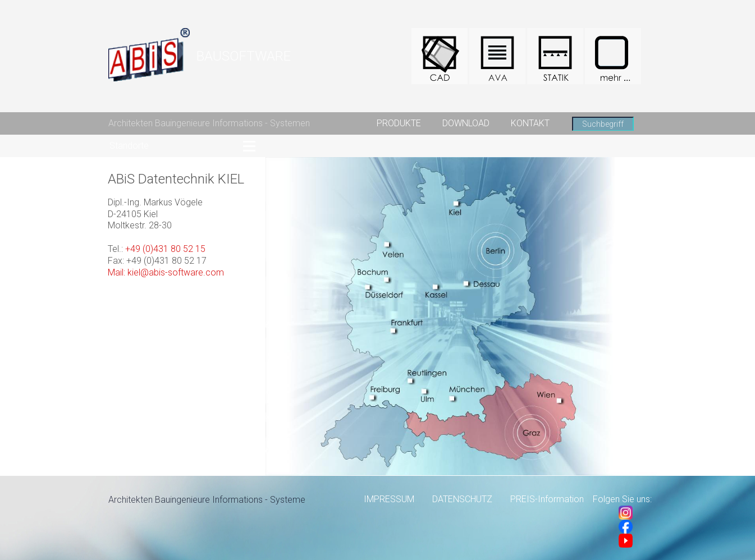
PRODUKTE (399, 123)
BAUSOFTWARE (244, 56)
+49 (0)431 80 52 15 (165, 249)
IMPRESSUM (389, 499)
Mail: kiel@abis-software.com (166, 272)
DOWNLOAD (466, 123)
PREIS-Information (547, 499)
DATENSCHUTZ (462, 499)
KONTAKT (530, 123)
